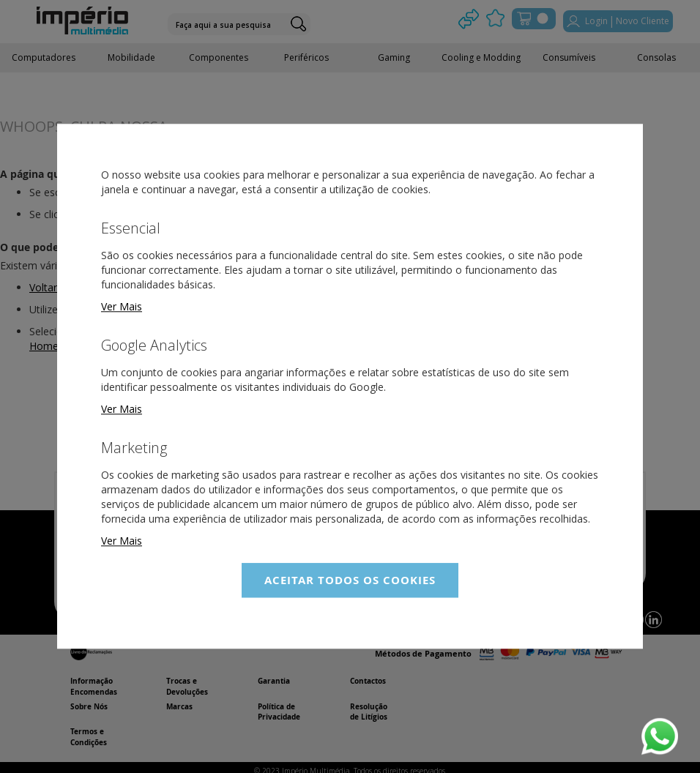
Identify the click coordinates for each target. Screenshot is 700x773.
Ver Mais (122, 306)
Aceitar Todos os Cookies (350, 580)
